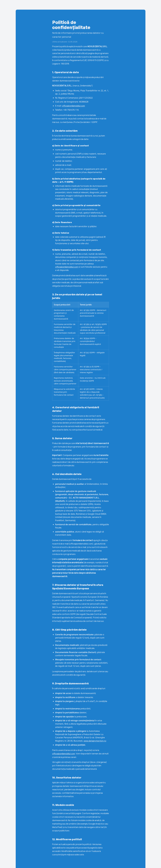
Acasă (104, 5)
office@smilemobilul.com (73, 106)
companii (119, 5)
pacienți (135, 5)
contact (150, 5)
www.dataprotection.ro (95, 741)
